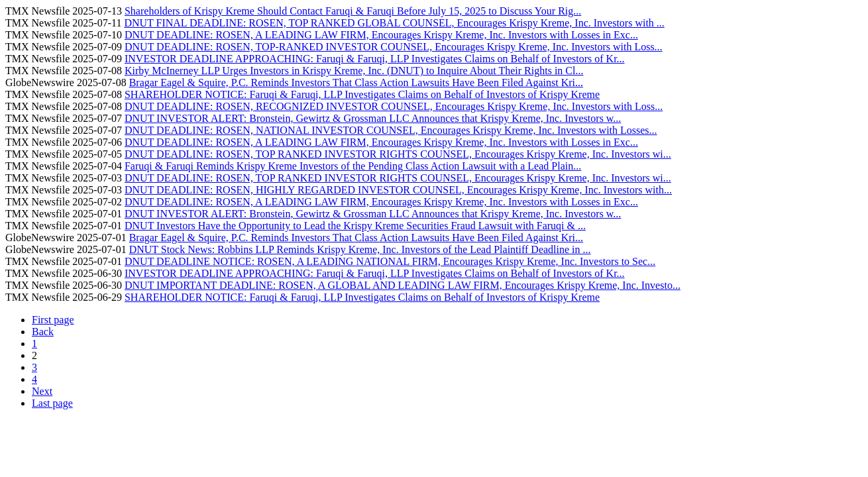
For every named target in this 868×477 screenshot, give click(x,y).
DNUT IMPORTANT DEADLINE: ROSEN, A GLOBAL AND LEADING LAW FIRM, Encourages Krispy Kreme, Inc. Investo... (403, 285)
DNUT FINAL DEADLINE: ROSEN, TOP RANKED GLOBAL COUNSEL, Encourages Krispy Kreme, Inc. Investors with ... (394, 23)
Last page (52, 403)
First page (53, 320)
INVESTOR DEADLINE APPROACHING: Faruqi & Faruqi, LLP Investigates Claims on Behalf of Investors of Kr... (375, 59)
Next (42, 391)
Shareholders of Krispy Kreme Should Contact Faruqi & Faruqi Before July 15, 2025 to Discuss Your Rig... (353, 11)
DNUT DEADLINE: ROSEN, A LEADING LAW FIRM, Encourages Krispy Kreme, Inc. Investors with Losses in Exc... (381, 35)
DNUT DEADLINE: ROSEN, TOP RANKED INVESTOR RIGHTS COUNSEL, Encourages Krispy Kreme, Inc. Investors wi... (398, 154)
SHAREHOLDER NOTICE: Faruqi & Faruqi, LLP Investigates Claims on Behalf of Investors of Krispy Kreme (362, 94)
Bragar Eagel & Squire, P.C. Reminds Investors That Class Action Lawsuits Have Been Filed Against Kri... (356, 82)
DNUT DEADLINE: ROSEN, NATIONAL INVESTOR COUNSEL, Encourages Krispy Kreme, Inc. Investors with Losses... (391, 130)
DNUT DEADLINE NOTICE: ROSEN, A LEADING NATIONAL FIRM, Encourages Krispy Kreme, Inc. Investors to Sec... (390, 261)
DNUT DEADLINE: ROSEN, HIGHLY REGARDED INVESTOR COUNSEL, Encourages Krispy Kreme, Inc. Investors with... (398, 190)
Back (43, 332)
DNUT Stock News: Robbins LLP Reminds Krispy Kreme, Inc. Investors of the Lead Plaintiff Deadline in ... (360, 249)
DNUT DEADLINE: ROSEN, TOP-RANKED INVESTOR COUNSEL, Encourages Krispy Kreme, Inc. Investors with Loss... (394, 47)
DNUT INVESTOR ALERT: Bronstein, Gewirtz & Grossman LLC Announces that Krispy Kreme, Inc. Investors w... (373, 118)
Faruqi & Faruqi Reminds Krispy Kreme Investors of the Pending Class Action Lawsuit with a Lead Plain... (353, 166)
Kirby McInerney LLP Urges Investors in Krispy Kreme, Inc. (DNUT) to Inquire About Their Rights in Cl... (354, 71)
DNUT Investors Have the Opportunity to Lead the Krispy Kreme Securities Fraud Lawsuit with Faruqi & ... (355, 226)
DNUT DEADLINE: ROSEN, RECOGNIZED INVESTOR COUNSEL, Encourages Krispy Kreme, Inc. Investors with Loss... (394, 106)
